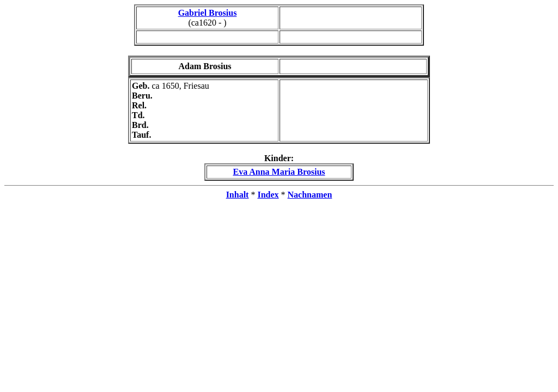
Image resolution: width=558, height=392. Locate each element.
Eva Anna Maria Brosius (279, 172)
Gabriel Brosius (208, 13)
